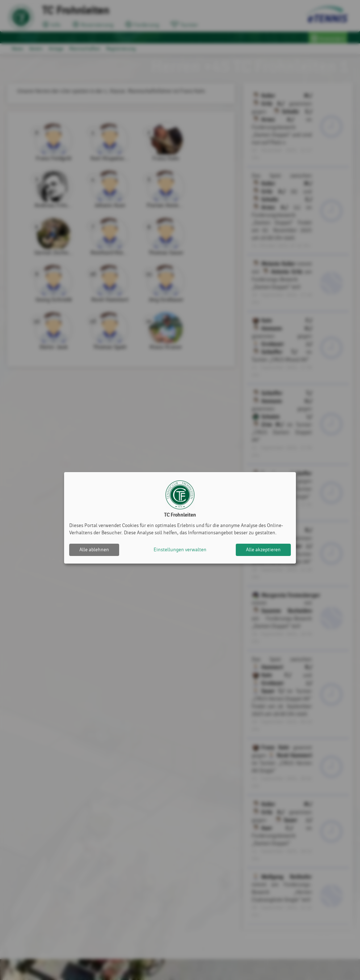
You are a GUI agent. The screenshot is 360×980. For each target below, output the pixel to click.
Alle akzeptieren (263, 550)
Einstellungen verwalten (180, 550)
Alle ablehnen (94, 550)
